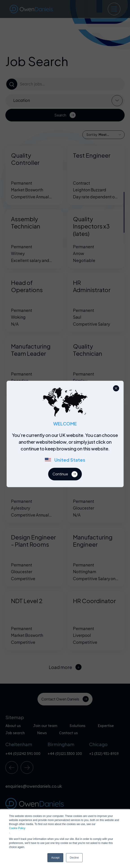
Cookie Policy (17, 828)
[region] (66, 450)
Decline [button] (74, 858)
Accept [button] (55, 858)
